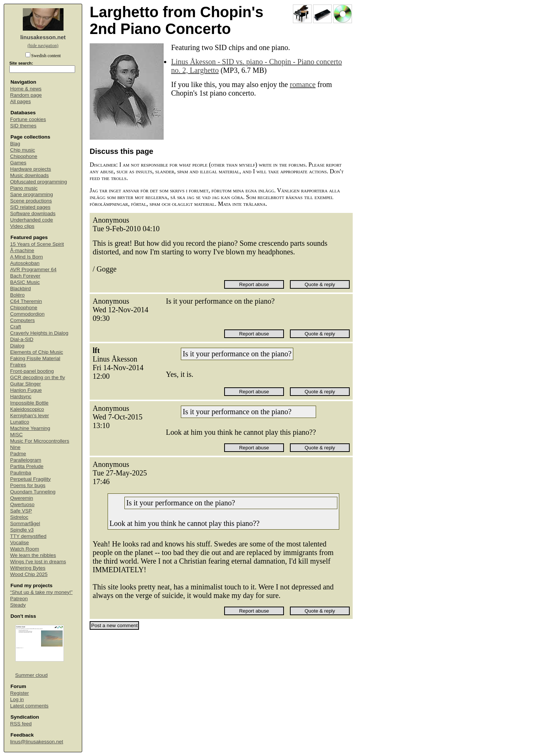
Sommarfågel (25, 523)
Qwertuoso (22, 504)
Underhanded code (32, 220)
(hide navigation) (43, 46)
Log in (17, 699)
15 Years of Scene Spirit (37, 244)
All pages (21, 101)
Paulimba (21, 473)
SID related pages (30, 207)
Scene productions (31, 201)
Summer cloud (32, 675)
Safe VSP (21, 511)
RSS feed (21, 724)
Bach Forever (25, 276)
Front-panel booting (32, 371)
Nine (15, 447)
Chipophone (24, 156)
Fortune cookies (28, 119)
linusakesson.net (43, 37)
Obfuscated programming (38, 182)
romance (303, 84)
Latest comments (29, 706)
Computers (22, 320)
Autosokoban (25, 263)
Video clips (22, 226)
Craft (16, 327)
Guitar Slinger (26, 384)
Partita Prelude (27, 466)
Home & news (26, 89)
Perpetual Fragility (30, 479)
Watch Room (25, 549)
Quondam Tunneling (33, 492)
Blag (15, 144)
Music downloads (30, 175)
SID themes (23, 126)
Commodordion (27, 314)
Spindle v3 (22, 530)
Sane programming (32, 194)
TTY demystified (28, 536)
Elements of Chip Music (37, 352)
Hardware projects (31, 169)
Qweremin (22, 498)
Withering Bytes (28, 568)
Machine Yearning (30, 428)
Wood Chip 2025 (29, 574)
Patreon (19, 599)
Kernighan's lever (30, 416)
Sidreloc (19, 517)
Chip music (23, 150)
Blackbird (21, 289)
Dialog (17, 346)
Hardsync (21, 396)
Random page (26, 95)
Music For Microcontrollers (40, 441)
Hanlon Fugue (26, 390)
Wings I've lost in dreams (38, 562)
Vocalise (19, 543)
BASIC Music (25, 282)
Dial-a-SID (22, 339)
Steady (18, 605)
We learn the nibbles (33, 555)
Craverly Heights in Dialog (39, 333)
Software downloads (33, 213)
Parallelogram (26, 460)
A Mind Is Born (27, 257)
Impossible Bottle (29, 403)
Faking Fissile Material (35, 358)
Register (19, 693)
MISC (16, 435)
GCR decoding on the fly (38, 377)
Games (18, 163)
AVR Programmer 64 (33, 269)
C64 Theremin (26, 301)
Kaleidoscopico (27, 409)
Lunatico (20, 422)
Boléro (17, 295)
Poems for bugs (28, 485)
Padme (18, 454)
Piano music (24, 188)
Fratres (18, 365)
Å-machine (22, 250)
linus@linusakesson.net (37, 742)
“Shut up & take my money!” (41, 592)
